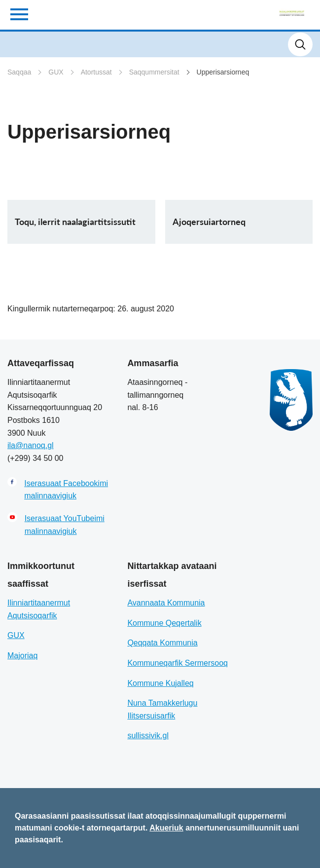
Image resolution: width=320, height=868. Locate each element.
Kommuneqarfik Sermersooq (178, 663)
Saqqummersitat (154, 72)
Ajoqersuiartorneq (209, 222)
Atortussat (96, 72)
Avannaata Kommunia (166, 603)
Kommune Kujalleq (160, 683)
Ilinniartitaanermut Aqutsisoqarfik (39, 609)
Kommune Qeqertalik (164, 623)
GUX (56, 72)
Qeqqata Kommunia (162, 643)
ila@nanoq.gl (31, 445)
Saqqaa (19, 72)
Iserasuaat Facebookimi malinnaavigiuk (66, 490)
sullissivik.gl (148, 736)
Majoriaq (22, 656)
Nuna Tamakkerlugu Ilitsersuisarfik (162, 709)
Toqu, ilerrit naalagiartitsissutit (75, 222)
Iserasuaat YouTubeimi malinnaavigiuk (65, 525)
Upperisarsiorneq (223, 72)
